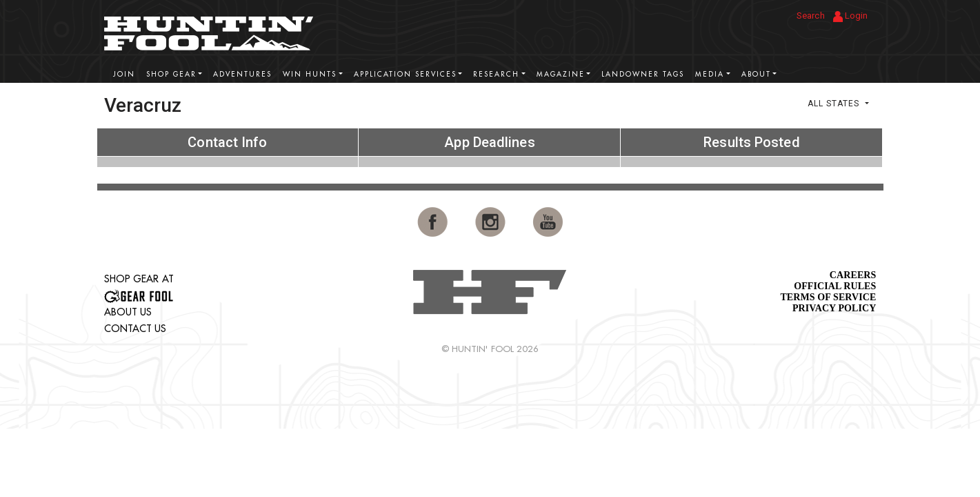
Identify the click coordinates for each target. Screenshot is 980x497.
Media (710, 74)
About (756, 74)
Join (124, 74)
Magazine (561, 74)
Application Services (405, 74)
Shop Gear (171, 74)
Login (851, 16)
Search (811, 16)
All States (835, 104)
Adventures (242, 74)
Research (496, 74)
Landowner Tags (643, 74)
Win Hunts (310, 74)
